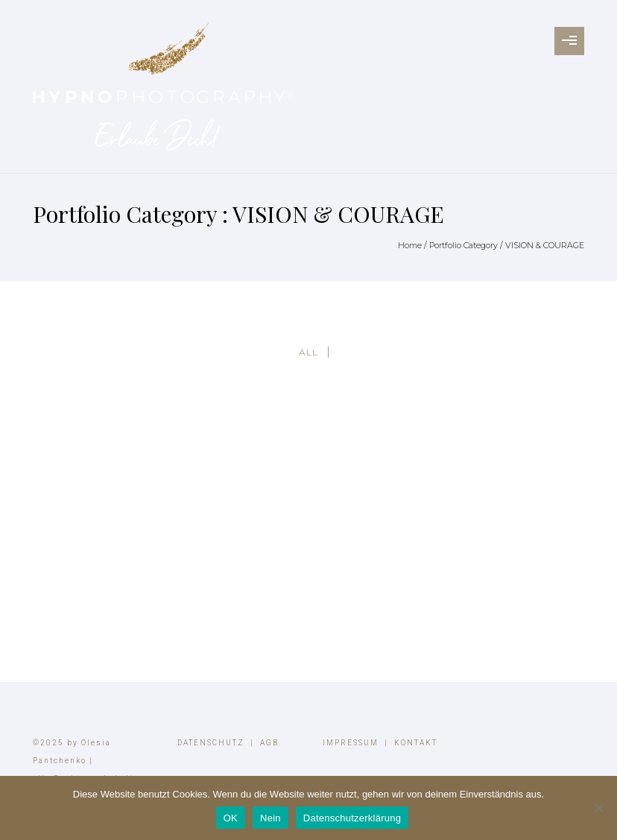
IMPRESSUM (351, 743)
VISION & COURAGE (545, 245)
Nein (270, 818)
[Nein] (598, 808)
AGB (269, 743)
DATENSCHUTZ (211, 743)
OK (231, 818)
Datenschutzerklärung (352, 818)
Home (410, 245)
